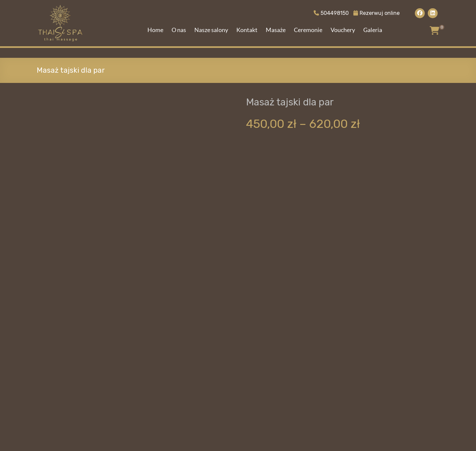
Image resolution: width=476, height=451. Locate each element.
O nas (179, 30)
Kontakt (247, 30)
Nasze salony (211, 30)
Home (155, 30)
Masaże (276, 30)
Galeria (373, 30)
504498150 (331, 13)
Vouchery (343, 30)
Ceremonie (308, 30)
